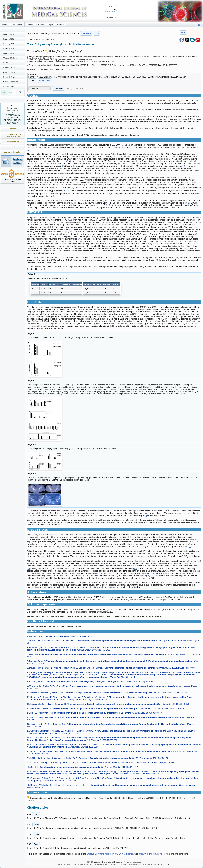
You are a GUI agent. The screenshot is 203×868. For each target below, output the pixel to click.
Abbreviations (13, 118)
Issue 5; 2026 (9, 34)
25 (148, 576)
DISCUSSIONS (13, 115)
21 (190, 547)
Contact (61, 25)
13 (106, 205)
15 (109, 205)
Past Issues (8, 63)
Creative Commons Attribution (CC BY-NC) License (110, 854)
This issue (86, 33)
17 (67, 232)
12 (189, 203)
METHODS (13, 110)
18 (70, 232)
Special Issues (9, 86)
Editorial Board (10, 67)
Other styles (45, 81)
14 (29, 569)
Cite (97, 33)
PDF (183, 33)
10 (64, 191)
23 (153, 573)
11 (68, 191)
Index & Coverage (11, 77)
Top (13, 106)
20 (86, 248)
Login (50, 25)
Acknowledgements (13, 120)
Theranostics (12, 129)
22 (97, 573)
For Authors (17, 25)
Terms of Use (163, 864)
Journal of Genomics (12, 152)
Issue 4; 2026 (9, 39)
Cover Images (9, 72)
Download (58, 88)
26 (151, 576)
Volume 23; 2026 (10, 58)
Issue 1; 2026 (9, 53)
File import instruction (74, 88)
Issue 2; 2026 (9, 49)
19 (79, 239)
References (13, 122)
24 (156, 573)
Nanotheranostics (12, 142)
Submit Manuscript (35, 25)
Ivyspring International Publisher (108, 862)
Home (5, 25)
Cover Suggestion (11, 82)
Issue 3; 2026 (9, 44)
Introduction (13, 108)
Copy (32, 81)
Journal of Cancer (12, 147)
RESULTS (13, 113)
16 (70, 220)
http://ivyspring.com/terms (151, 854)
